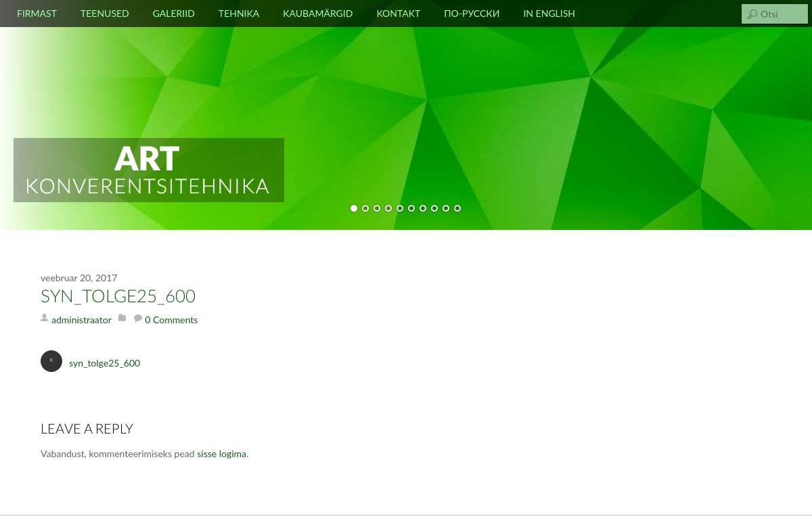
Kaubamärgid (318, 13)
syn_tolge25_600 (118, 297)
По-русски (472, 13)
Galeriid (174, 13)
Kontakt (398, 13)
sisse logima (222, 453)
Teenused (105, 13)
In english (549, 13)
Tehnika (239, 13)
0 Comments (171, 320)
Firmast (37, 13)
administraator (82, 320)
